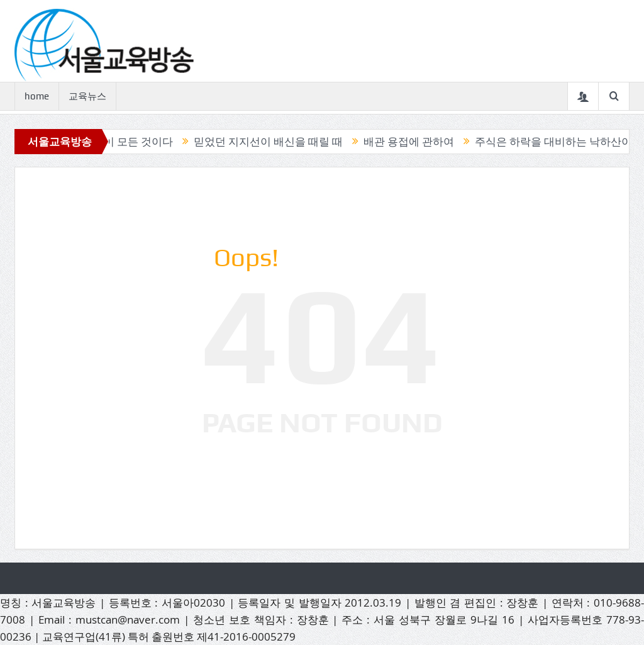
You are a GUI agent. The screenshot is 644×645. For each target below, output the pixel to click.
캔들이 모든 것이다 (130, 142)
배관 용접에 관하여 (411, 142)
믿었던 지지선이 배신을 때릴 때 (271, 142)
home (37, 96)
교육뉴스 (87, 96)
